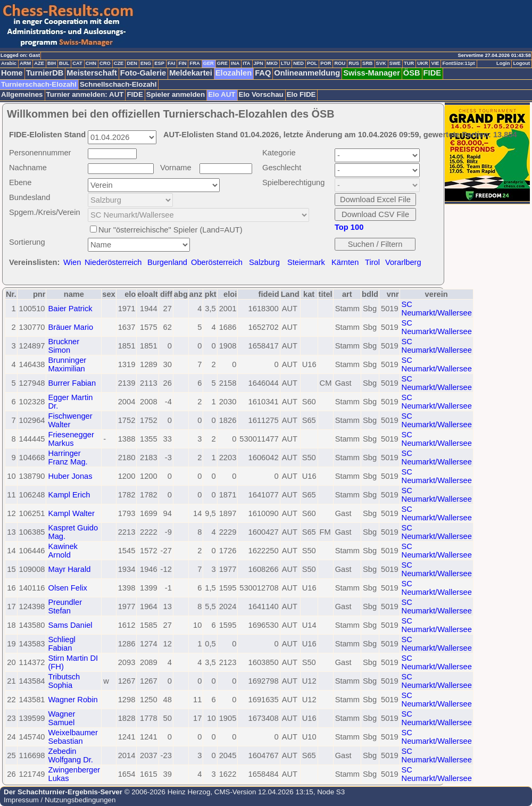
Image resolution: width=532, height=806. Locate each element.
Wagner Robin (73, 700)
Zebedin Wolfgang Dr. (70, 755)
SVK (381, 63)
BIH (52, 63)
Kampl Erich (69, 495)
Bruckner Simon (64, 346)
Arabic (9, 63)
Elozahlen (234, 73)
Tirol (372, 262)
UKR (422, 63)
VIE (435, 63)
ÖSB (412, 73)
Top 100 (349, 227)
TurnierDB (45, 73)
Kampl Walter (71, 513)
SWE (395, 63)
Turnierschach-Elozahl (39, 84)
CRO (105, 63)
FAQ (263, 73)
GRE (222, 63)
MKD (272, 63)
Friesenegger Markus (71, 439)
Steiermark (306, 262)
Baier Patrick (70, 309)
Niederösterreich (113, 262)
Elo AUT (222, 94)
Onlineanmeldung (307, 73)
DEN (132, 63)
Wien (72, 262)
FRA (194, 63)
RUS (354, 63)
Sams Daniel (70, 625)
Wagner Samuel (61, 718)
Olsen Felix (67, 588)
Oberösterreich (217, 262)
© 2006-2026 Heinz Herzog (166, 792)
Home (12, 73)
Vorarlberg (403, 262)
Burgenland (167, 262)
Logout (521, 63)
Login (503, 63)
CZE (119, 63)
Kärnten (345, 262)
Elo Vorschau (261, 94)
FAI (172, 63)
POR (326, 63)
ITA (246, 63)
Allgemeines (22, 94)
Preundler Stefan (65, 606)
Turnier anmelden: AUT (85, 94)
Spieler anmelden (176, 94)
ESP (159, 63)
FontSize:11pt (458, 63)
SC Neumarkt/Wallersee (437, 309)
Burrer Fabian (72, 383)
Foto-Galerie (143, 73)
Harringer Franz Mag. (68, 458)
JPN (259, 63)
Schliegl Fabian (61, 644)
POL (312, 63)
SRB (368, 63)
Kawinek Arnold (63, 551)
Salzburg (264, 262)
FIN (182, 63)
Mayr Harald (69, 569)
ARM (25, 63)
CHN (91, 63)
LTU (285, 63)
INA (235, 63)
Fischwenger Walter (70, 420)
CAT (77, 63)
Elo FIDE (301, 94)
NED (298, 63)
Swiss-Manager (372, 73)
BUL (64, 63)
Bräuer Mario (70, 327)
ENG (146, 63)
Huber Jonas (70, 476)
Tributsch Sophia (64, 681)
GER (209, 63)
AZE (39, 63)
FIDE (432, 73)
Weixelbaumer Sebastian (73, 737)
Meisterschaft (92, 73)
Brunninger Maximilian (67, 364)
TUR (409, 63)
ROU (340, 63)
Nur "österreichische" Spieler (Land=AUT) (171, 230)
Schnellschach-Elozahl (118, 84)
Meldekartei (191, 73)
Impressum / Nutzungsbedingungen (60, 800)
